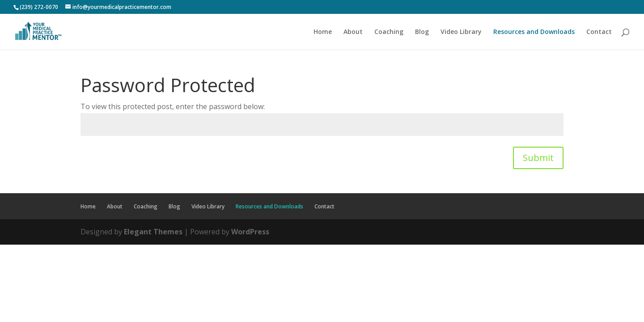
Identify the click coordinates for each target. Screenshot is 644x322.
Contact (599, 32)
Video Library (461, 32)
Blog (422, 32)
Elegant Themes (153, 232)
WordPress (250, 232)
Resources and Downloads (534, 32)
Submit (538, 158)
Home (323, 32)
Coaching (389, 32)
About (353, 32)
